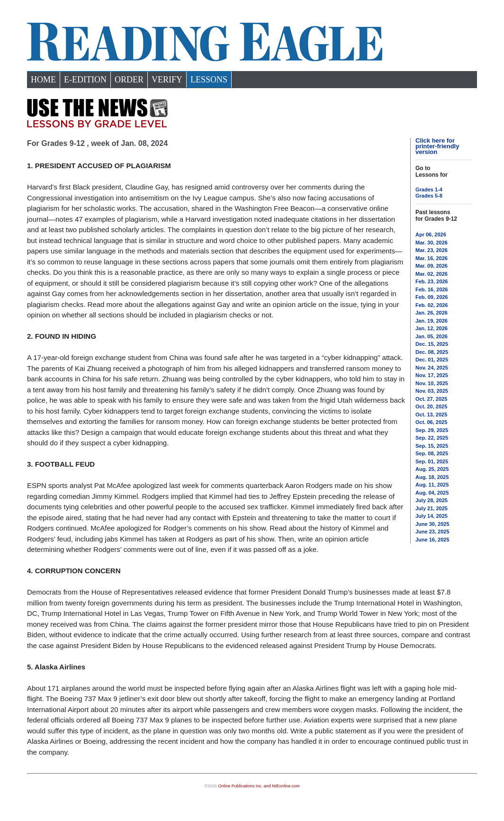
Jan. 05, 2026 (432, 336)
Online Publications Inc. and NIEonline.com (259, 786)
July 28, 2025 (432, 500)
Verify (167, 80)
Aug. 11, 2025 (432, 485)
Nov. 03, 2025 (432, 391)
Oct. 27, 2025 (431, 399)
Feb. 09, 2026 (432, 297)
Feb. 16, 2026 (432, 289)
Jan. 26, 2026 (432, 313)
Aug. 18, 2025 (432, 477)
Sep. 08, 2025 (432, 453)
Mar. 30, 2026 (432, 243)
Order (129, 80)
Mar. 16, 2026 (432, 258)
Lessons (209, 80)
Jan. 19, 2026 (432, 321)
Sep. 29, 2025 (432, 430)
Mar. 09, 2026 (432, 266)
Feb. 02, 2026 (432, 305)
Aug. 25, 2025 (432, 469)
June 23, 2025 (432, 532)
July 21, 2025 (432, 508)
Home (43, 80)
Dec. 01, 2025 (432, 360)
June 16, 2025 (432, 540)
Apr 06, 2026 (431, 235)
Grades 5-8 (429, 196)
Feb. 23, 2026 (432, 281)
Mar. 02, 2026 (432, 274)
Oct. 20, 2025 (431, 406)
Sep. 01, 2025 (432, 461)
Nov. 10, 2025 (432, 383)
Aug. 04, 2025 (432, 493)
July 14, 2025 (432, 516)
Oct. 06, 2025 (431, 422)
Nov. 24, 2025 (432, 368)
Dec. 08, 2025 (432, 352)
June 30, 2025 (432, 524)
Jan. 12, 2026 (432, 328)
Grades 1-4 (429, 189)
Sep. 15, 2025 (432, 446)
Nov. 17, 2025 (432, 375)
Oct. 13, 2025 (431, 415)
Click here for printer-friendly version (437, 146)
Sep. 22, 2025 (432, 438)
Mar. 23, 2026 (432, 250)
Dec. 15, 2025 (432, 344)
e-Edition (85, 80)
